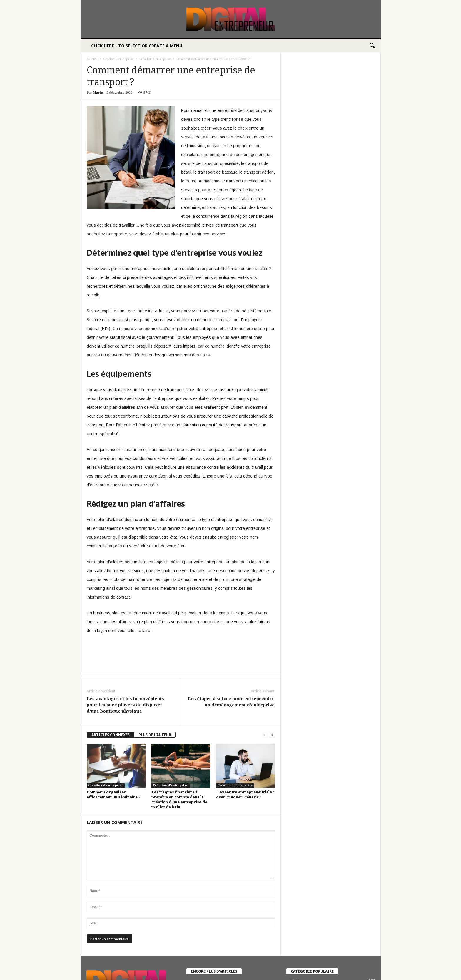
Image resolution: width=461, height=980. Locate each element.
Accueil (92, 59)
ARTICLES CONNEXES (111, 735)
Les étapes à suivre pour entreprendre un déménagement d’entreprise (231, 702)
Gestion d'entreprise (118, 59)
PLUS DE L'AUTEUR (155, 735)
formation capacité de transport (213, 425)
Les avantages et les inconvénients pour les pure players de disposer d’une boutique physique (125, 705)
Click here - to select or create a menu (137, 46)
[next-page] (272, 735)
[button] (372, 46)
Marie (98, 93)
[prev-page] (265, 735)
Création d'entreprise (155, 59)
